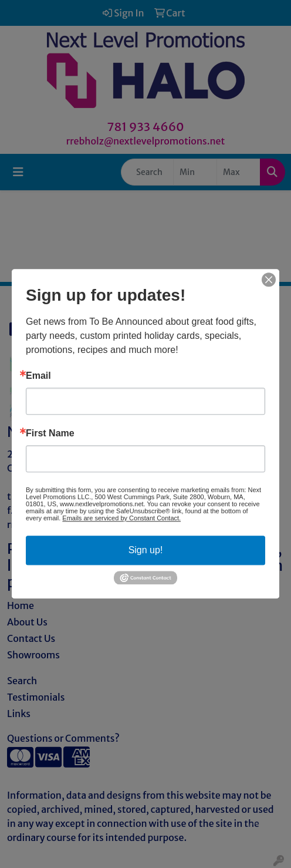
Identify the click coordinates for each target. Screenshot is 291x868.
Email (38, 376)
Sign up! (146, 550)
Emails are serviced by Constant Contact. (121, 518)
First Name (50, 433)
